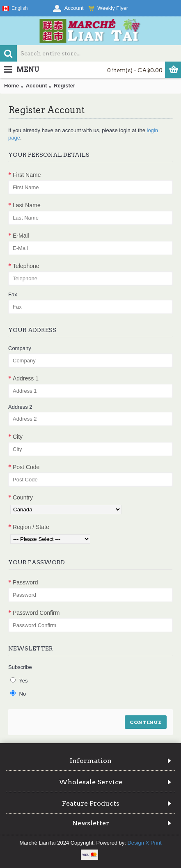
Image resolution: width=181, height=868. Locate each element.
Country (23, 497)
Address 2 (20, 407)
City (18, 437)
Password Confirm (36, 613)
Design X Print (144, 843)
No (18, 694)
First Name (27, 175)
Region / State (31, 527)
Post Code (26, 467)
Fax (13, 294)
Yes (19, 680)
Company (20, 348)
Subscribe (20, 667)
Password (25, 582)
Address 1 (26, 378)
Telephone (26, 266)
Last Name (27, 205)
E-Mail (21, 236)
